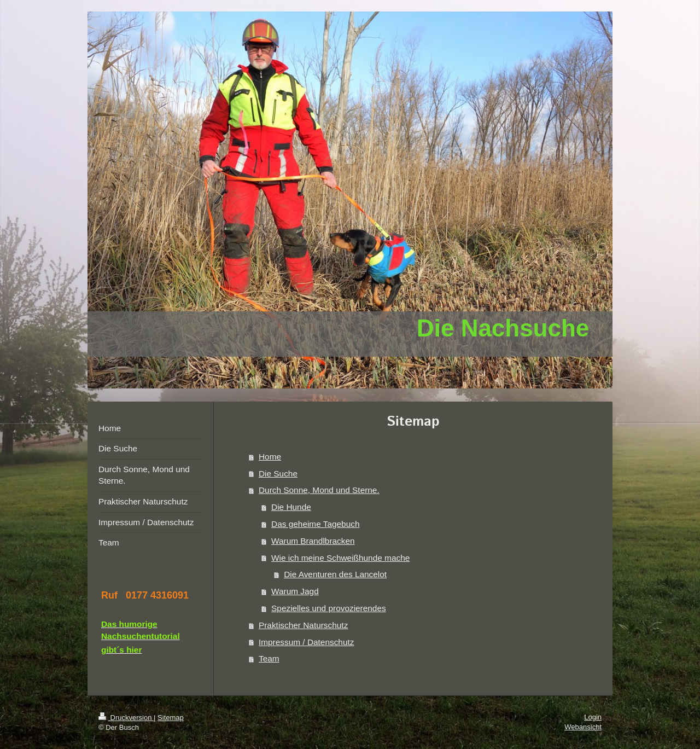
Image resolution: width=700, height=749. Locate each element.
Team (269, 658)
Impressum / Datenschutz (307, 642)
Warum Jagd (295, 591)
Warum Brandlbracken (313, 541)
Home (270, 457)
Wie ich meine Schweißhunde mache (340, 558)
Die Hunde (291, 507)
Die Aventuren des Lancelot (335, 574)
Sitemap (171, 718)
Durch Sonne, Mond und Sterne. (319, 490)
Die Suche (278, 474)
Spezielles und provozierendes (329, 608)
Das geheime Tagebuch (315, 524)
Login (593, 717)
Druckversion (126, 718)
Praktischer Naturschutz (303, 625)
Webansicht (583, 727)
